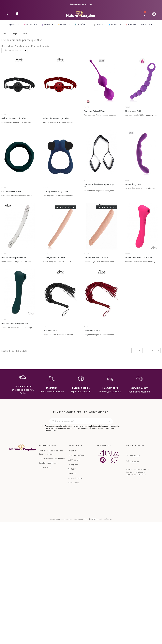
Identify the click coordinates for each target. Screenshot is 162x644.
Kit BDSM (72, 469)
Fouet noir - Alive (50, 331)
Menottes (72, 474)
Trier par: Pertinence (12, 50)
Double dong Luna (133, 184)
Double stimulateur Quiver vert (15, 323)
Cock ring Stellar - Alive (11, 191)
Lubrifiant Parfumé (76, 455)
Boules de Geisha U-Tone (95, 111)
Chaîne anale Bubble (134, 111)
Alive (4, 114)
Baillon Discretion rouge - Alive (56, 118)
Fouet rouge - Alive (92, 331)
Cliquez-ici (134, 462)
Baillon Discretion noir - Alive (14, 118)
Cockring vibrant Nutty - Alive (55, 191)
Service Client (139, 388)
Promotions (73, 451)
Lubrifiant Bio (74, 460)
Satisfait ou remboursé (49, 463)
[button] (17, 14)
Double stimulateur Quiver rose (139, 257)
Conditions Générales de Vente (52, 458)
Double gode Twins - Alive (54, 257)
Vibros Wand (74, 483)
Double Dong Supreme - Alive (14, 257)
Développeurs (74, 464)
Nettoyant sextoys (75, 478)
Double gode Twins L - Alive (96, 257)
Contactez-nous (45, 468)
